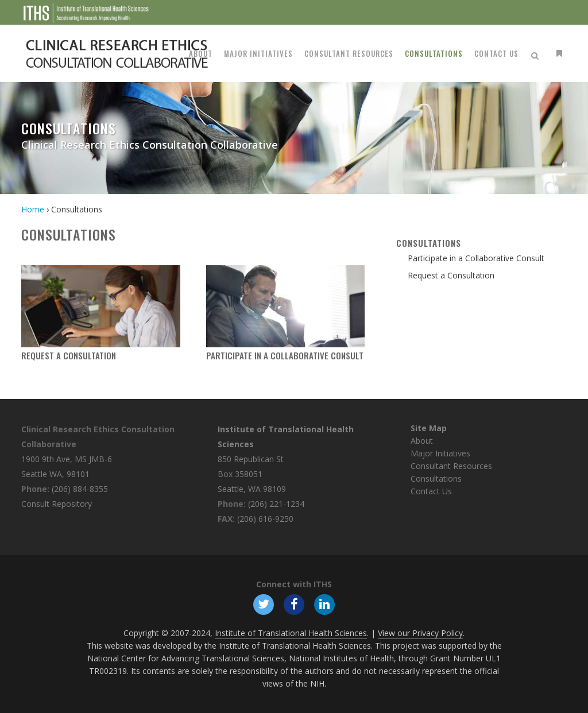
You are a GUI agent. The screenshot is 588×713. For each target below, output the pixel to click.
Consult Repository (57, 504)
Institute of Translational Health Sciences (291, 633)
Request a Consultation (69, 355)
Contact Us (431, 491)
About (422, 441)
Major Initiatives (440, 453)
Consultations (436, 478)
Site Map (429, 428)
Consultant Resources (451, 466)
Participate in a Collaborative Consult (285, 355)
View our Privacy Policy (420, 633)
